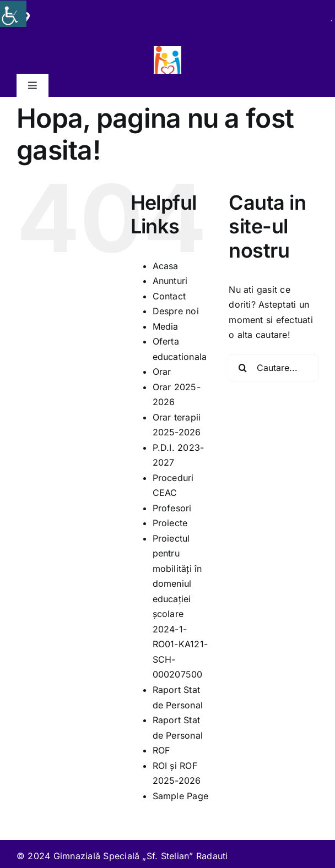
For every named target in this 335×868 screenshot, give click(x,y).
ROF (161, 750)
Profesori (172, 508)
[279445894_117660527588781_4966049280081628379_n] (167, 51)
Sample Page (181, 796)
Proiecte (170, 523)
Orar (162, 372)
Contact (169, 296)
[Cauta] (242, 368)
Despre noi (176, 311)
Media (166, 326)
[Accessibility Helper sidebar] (13, 14)
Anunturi (170, 281)
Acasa (166, 266)
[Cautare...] (274, 368)
